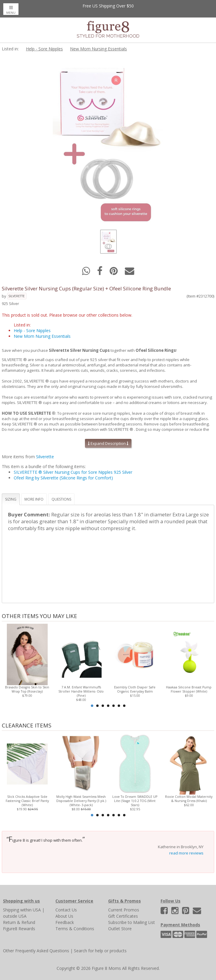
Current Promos (124, 910)
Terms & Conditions (75, 929)
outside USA (15, 916)
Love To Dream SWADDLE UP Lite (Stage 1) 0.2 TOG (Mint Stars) (135, 801)
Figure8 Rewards (19, 929)
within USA (31, 910)
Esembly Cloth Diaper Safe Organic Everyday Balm (135, 689)
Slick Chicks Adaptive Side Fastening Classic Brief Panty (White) (27, 801)
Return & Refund (19, 922)
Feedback (65, 922)
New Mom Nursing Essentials (98, 49)
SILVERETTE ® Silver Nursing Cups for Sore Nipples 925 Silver (73, 472)
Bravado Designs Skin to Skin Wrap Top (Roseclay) (27, 689)
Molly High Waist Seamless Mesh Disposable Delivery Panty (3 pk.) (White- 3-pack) (81, 801)
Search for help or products (100, 951)
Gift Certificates (123, 916)
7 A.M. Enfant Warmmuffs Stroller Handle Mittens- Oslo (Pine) (81, 691)
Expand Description (108, 443)
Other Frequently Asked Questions (36, 951)
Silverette (17, 296)
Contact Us (66, 910)
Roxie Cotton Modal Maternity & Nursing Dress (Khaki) (189, 799)
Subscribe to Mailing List (132, 922)
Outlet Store (120, 929)
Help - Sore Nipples (44, 49)
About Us (64, 916)
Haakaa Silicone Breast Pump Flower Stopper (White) (189, 689)
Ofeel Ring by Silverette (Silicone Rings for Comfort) (63, 478)
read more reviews (186, 853)
